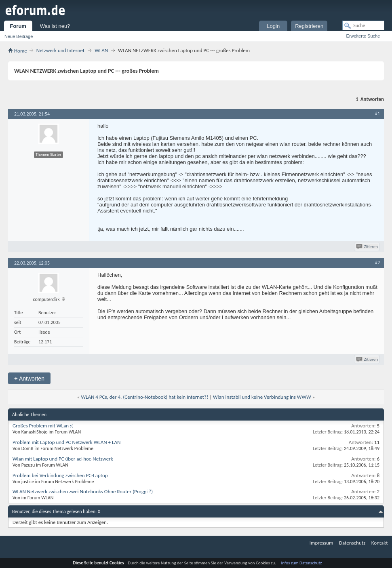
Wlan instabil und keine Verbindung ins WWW (262, 397)
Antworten (29, 378)
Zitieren (368, 247)
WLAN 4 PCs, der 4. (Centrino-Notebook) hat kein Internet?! (144, 397)
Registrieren (309, 26)
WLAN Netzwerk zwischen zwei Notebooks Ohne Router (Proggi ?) (83, 491)
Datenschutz (352, 543)
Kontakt (380, 543)
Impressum (321, 543)
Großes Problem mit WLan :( (43, 426)
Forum (18, 26)
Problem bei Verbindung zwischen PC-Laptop (60, 475)
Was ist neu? (55, 26)
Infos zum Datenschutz (302, 563)
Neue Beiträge (19, 36)
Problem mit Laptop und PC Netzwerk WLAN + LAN (66, 442)
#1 (377, 114)
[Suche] (363, 25)
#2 (377, 263)
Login (273, 26)
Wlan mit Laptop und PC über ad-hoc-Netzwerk (63, 459)
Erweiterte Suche (363, 36)
